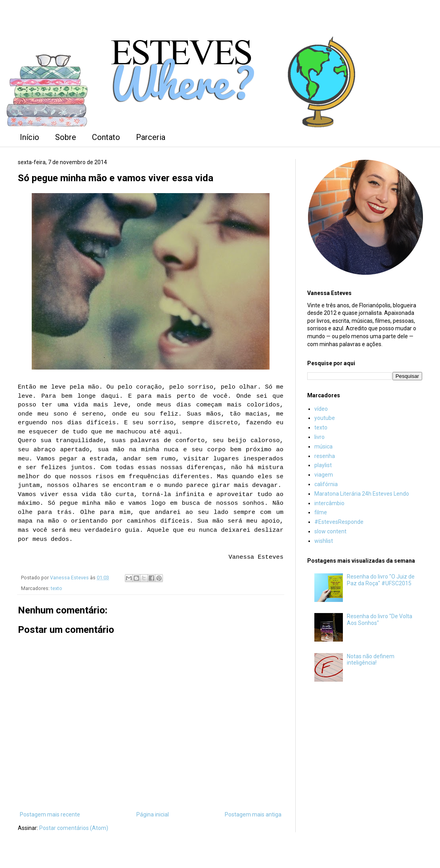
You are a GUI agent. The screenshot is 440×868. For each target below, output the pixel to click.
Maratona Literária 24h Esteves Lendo (362, 494)
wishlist (324, 541)
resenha (325, 456)
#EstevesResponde (339, 522)
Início (30, 137)
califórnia (326, 484)
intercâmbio (329, 503)
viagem (324, 475)
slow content (330, 531)
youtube (325, 418)
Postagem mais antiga (253, 814)
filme (321, 512)
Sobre (66, 137)
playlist (323, 465)
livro (319, 437)
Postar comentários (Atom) (74, 828)
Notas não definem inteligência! (371, 660)
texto (56, 588)
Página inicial (153, 814)
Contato (106, 137)
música (323, 446)
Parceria (151, 137)
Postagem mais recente (50, 814)
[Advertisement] (365, 750)
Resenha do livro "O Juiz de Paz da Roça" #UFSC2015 (381, 580)
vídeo (321, 409)
